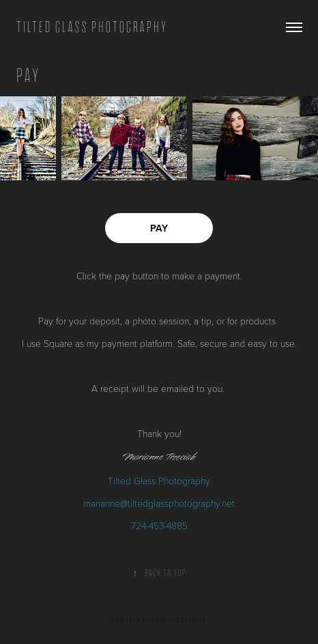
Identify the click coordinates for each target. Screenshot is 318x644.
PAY (159, 228)
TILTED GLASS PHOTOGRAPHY (91, 27)
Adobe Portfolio (178, 620)
